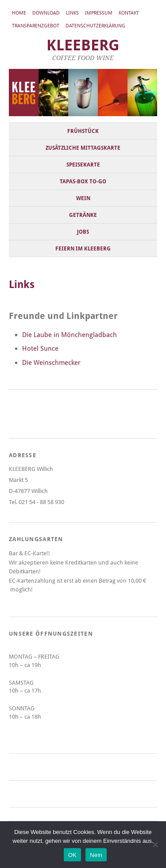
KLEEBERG (83, 45)
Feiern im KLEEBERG (83, 249)
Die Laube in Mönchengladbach (69, 335)
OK (72, 855)
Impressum (99, 13)
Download (46, 13)
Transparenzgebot (36, 26)
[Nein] (155, 845)
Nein (96, 855)
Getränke (83, 215)
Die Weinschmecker (51, 363)
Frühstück (83, 131)
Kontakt (129, 13)
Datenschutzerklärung (95, 26)
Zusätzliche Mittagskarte (83, 148)
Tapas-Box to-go (83, 182)
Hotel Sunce (40, 349)
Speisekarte (83, 165)
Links (72, 13)
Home (19, 13)
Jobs (83, 232)
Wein (83, 198)
